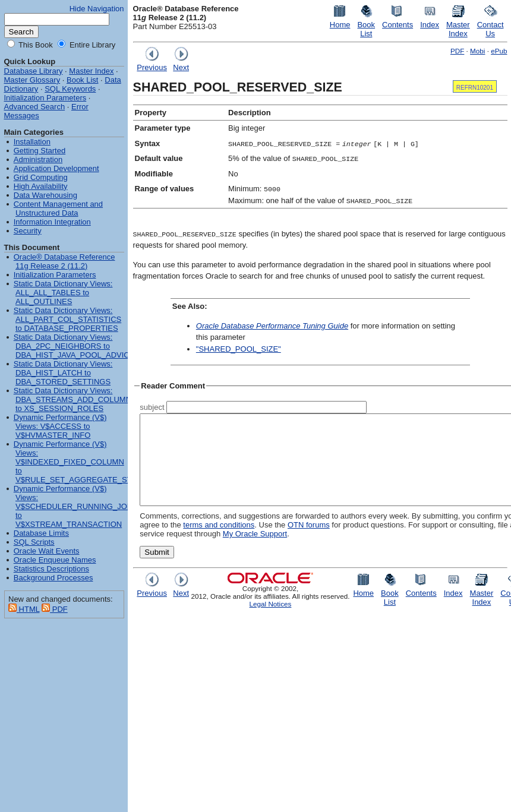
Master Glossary (32, 80)
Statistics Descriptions (51, 569)
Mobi (477, 51)
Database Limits (41, 533)
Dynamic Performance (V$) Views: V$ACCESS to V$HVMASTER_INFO (60, 426)
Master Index (91, 71)
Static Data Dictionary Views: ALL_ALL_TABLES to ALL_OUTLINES (63, 293)
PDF (457, 51)
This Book (35, 45)
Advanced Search (35, 107)
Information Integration (52, 222)
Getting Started (40, 151)
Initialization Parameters (45, 98)
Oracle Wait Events (47, 551)
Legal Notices (271, 622)
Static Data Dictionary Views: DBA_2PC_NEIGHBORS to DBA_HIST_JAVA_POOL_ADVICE (74, 346)
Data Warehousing (45, 195)
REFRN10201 (475, 88)
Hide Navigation (97, 9)
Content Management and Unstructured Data (58, 208)
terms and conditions (175, 543)
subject (152, 407)
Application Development (56, 168)
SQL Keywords (70, 89)
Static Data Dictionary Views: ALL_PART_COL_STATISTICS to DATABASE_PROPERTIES (67, 319)
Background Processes (53, 578)
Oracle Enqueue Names (55, 560)
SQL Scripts (34, 542)
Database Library (34, 71)
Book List (82, 80)
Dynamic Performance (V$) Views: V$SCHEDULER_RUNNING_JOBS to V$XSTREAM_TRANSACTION (75, 506)
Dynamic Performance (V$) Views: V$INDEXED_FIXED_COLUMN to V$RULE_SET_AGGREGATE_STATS (80, 462)
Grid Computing (41, 177)
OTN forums (265, 543)
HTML (24, 609)
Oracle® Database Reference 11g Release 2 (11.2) (64, 261)
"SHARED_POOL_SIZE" (239, 349)
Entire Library (91, 45)
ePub (499, 51)
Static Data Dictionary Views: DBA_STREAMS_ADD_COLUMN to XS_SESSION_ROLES (72, 399)
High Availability (41, 186)
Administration (38, 159)
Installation (32, 142)
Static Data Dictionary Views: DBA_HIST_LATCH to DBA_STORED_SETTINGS (63, 373)
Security (28, 231)
